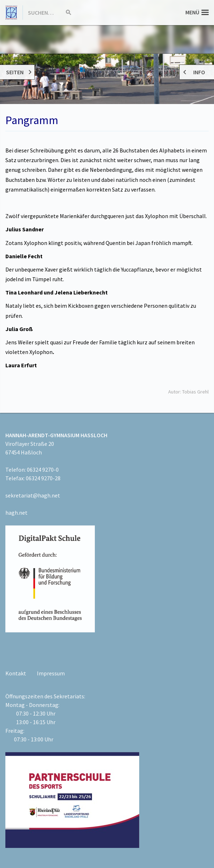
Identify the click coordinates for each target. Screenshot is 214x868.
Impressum (51, 673)
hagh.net (16, 513)
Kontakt (16, 673)
